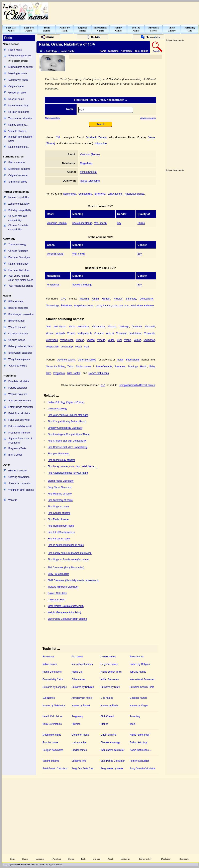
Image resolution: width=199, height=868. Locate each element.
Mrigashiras (101, 143)
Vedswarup (67, 347)
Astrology (52, 51)
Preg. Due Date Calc (83, 769)
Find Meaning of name (60, 494)
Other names (78, 679)
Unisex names (108, 657)
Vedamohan (98, 327)
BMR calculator (17, 321)
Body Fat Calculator (58, 574)
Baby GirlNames (11, 29)
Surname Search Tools (142, 687)
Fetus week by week (19, 420)
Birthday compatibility (20, 210)
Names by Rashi (109, 706)
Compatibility (85, 194)
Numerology (70, 194)
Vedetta (91, 340)
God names (107, 698)
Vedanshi (150, 327)
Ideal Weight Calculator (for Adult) (66, 606)
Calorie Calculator (57, 593)
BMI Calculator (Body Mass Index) (66, 567)
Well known (101, 223)
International (133, 360)
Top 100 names (138, 672)
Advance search (148, 118)
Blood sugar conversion (21, 314)
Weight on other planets (21, 490)
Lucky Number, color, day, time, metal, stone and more (125, 306)
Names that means (99, 373)
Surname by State (110, 687)
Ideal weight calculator (20, 353)
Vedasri (110, 333)
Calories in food (17, 340)
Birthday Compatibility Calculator (65, 428)
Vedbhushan (67, 340)
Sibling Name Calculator (61, 481)
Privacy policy (145, 859)
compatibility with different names (137, 385)
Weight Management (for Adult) (64, 612)
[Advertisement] (131, 424)
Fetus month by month (20, 426)
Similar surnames (18, 182)
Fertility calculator (18, 388)
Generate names (87, 360)
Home (13, 859)
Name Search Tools (111, 672)
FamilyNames (118, 29)
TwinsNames (47, 29)
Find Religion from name (61, 526)
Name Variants (104, 366)
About (110, 859)
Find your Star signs (19, 257)
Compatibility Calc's (53, 679)
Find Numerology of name (62, 460)
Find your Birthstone (19, 270)
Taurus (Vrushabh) (90, 181)
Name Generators (52, 672)
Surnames (120, 366)
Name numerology (139, 735)
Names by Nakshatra (54, 706)
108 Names (49, 698)
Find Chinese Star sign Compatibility (67, 441)
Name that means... (19, 147)
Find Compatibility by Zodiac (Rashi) (67, 421)
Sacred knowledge (82, 223)
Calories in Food (56, 600)
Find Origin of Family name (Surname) (68, 559)
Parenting (135, 716)
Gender (106, 299)
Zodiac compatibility (19, 204)
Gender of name (17, 93)
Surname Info (79, 761)
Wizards (13, 500)
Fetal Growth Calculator (55, 769)
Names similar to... (18, 125)
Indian (120, 360)
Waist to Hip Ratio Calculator (63, 587)
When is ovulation (18, 394)
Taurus (141, 223)
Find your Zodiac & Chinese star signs (68, 415)
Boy (119, 223)
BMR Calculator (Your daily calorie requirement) (73, 580)
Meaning (84, 299)
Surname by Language (55, 687)
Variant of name (51, 761)
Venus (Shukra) (88, 172)
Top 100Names (136, 29)
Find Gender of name (59, 513)
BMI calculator (16, 302)
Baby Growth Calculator (142, 769)
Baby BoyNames (29, 29)
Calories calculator (18, 334)
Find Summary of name (60, 500)
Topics (144, 51)
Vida (86, 347)
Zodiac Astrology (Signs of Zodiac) (66, 402)
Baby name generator (20, 56)
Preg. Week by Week (112, 769)
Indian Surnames (110, 679)
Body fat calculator (18, 308)
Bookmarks (184, 859)
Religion (118, 299)
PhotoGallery (172, 29)
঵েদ (58, 137)
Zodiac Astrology (17, 245)
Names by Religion (140, 664)
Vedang (112, 327)
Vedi (119, 340)
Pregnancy (59, 373)
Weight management (20, 359)
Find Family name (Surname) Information (70, 553)
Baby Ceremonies (52, 724)
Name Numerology (18, 106)
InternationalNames (100, 29)
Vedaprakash (85, 333)
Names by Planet (81, 706)
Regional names (109, 664)
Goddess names (138, 698)
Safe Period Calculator (113, 761)
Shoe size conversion (20, 483)
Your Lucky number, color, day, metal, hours (21, 278)
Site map (97, 859)
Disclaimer (166, 859)
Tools (136, 51)
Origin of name (16, 86)
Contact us (125, 859)
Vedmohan (149, 340)
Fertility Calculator (139, 761)
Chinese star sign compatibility (18, 218)
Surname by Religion (83, 687)
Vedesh (80, 340)
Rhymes (76, 724)
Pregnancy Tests (17, 448)
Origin (96, 299)
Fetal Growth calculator (21, 407)
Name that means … (141, 750)
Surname (113, 51)
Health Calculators (52, 716)
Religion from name (19, 112)
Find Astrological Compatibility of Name (69, 434)
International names (82, 664)
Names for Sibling (55, 366)
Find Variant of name (59, 539)
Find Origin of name (58, 507)
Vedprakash (52, 347)
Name (103, 51)
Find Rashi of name (58, 519)
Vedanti (71, 333)
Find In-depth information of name (66, 545)
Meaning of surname (19, 169)
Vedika (128, 340)
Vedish (137, 340)
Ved (48, 327)
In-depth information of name (20, 139)
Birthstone (100, 194)
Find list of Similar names (61, 532)
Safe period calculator (20, 401)
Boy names (48, 657)
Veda (72, 327)
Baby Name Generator (60, 487)
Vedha (111, 340)
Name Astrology (53, 118)
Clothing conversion (19, 477)
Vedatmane (136, 333)
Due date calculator (19, 381)
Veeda (78, 347)
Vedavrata (150, 333)
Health (144, 366)
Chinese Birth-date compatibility (18, 227)
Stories (104, 724)
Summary (131, 299)
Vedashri (99, 333)
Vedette (101, 340)
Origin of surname (18, 175)
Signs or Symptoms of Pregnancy (20, 441)
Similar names (84, 366)
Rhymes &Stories (154, 29)
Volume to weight (18, 366)
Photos (71, 859)
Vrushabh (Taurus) (96, 137)
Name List (77, 672)
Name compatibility (19, 197)
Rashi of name (16, 99)
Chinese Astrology (18, 251)
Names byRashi (65, 29)
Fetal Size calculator (19, 413)
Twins (70, 366)
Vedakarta (83, 327)
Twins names (137, 657)
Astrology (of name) (82, 698)
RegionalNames (82, 29)
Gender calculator (18, 471)
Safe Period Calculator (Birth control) (67, 619)
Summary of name (18, 80)
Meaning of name (18, 73)
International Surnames (142, 679)
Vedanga (124, 327)
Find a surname (17, 162)
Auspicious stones (135, 194)
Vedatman (122, 333)
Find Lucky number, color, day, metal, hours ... (72, 466)
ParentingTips (190, 29)
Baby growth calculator (21, 346)
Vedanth (60, 333)
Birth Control (15, 455)
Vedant (50, 333)
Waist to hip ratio (17, 327)
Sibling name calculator (21, 67)
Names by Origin (139, 706)
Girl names (77, 657)
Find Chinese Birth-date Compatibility (68, 447)
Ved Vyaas (60, 327)
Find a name (15, 50)
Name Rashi (67, 51)
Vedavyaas (52, 340)
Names (25, 859)
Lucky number (115, 194)
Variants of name (17, 131)
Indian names (50, 664)
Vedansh (137, 327)
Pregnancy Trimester (20, 433)
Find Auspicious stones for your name (68, 473)
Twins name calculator (20, 118)
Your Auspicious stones (21, 286)
